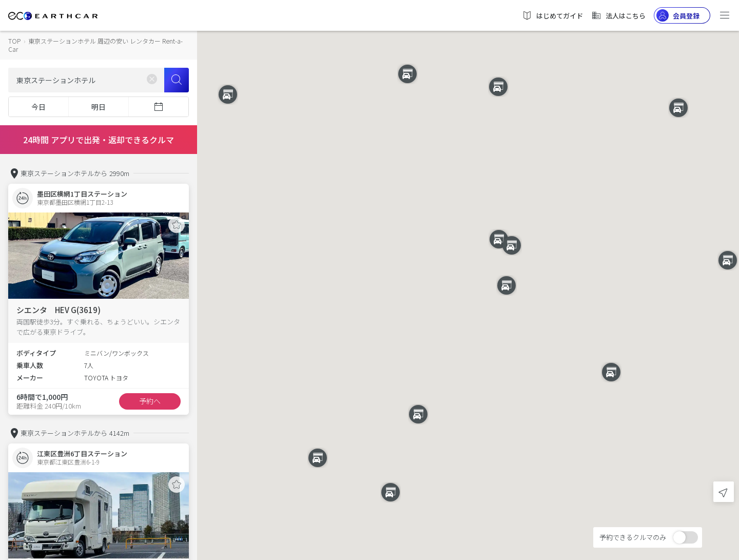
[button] (468, 271)
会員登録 (678, 15)
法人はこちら (618, 15)
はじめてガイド (552, 15)
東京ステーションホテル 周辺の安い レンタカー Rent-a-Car (95, 45)
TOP (14, 41)
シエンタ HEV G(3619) (59, 310)
